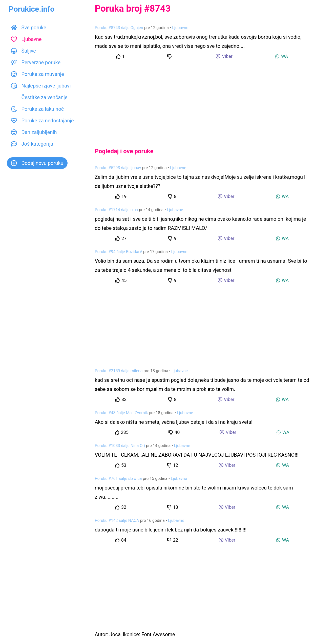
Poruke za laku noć (37, 109)
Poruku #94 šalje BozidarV (119, 252)
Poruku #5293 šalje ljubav (118, 168)
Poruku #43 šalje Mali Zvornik (121, 413)
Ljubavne (26, 39)
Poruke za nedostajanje (42, 121)
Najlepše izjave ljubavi (41, 86)
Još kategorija (32, 144)
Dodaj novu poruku (37, 163)
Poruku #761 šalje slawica (118, 479)
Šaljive (23, 51)
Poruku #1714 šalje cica (117, 210)
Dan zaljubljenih (34, 132)
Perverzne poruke (36, 62)
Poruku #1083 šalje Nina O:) (120, 446)
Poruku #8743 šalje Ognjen (119, 28)
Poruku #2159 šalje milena (119, 371)
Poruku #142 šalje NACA (117, 520)
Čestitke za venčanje (39, 97)
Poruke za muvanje (37, 74)
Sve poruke (29, 28)
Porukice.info (32, 9)
